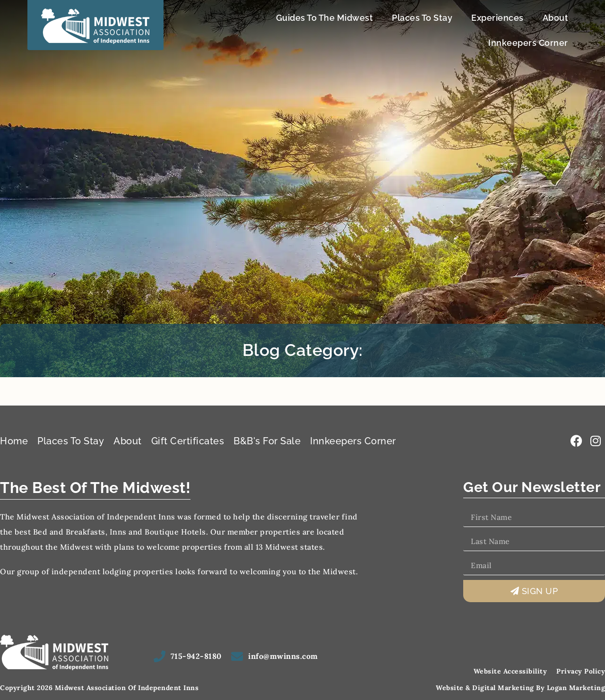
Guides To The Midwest (325, 18)
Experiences (497, 18)
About (556, 18)
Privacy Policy (581, 671)
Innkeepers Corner (528, 43)
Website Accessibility (510, 671)
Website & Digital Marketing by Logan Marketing (520, 688)
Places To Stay (422, 18)
